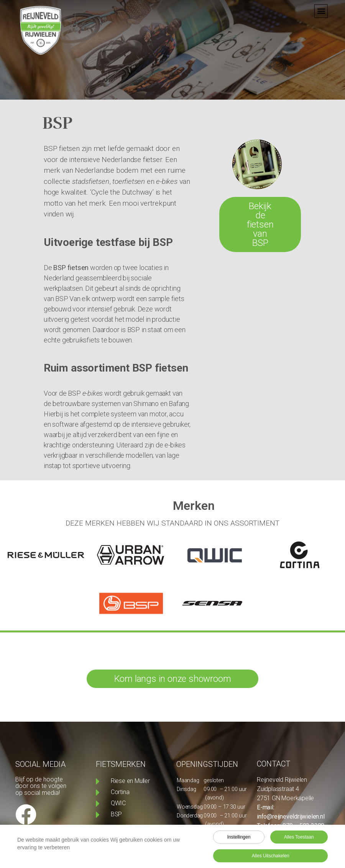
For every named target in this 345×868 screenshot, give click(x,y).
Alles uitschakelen (271, 858)
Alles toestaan (299, 839)
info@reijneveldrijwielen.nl (291, 816)
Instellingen (239, 839)
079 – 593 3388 (303, 826)
